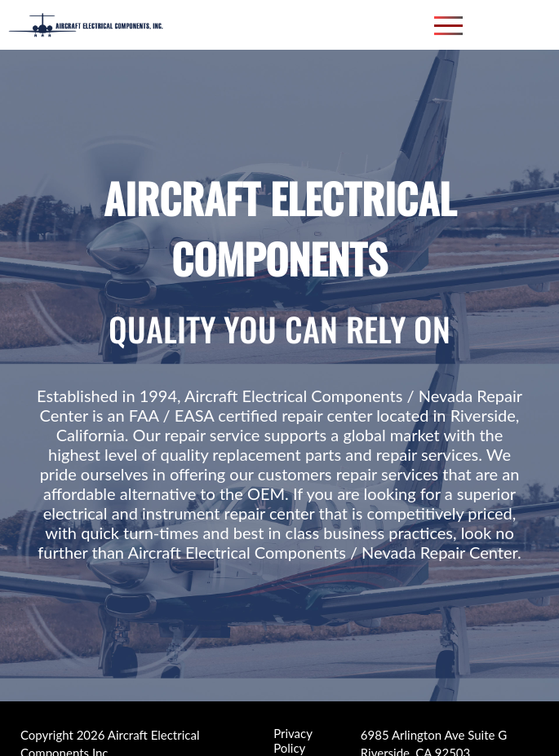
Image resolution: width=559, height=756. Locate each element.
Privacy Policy (293, 734)
